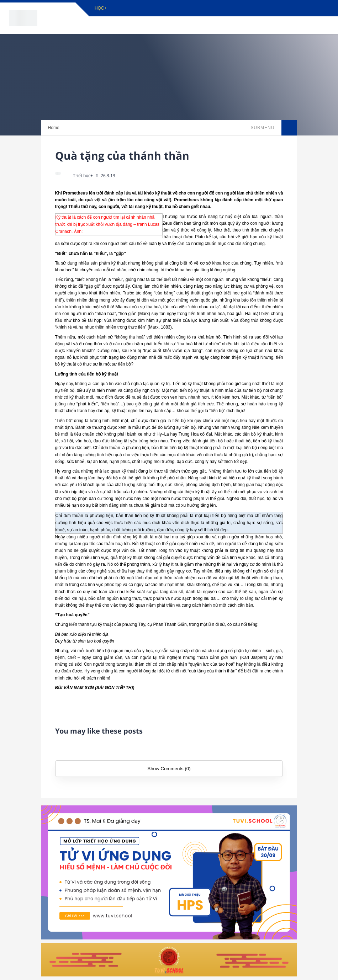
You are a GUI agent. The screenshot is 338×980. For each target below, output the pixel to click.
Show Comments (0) (169, 769)
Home (54, 128)
